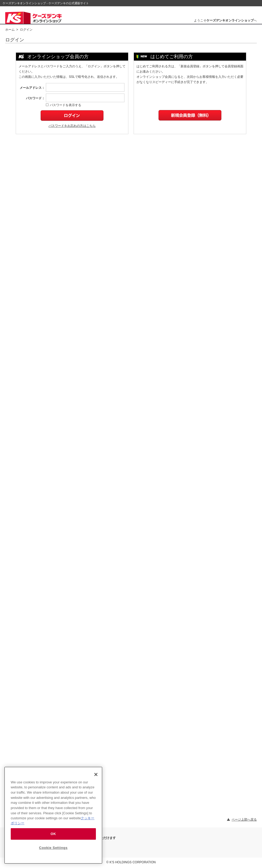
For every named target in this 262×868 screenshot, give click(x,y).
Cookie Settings (53, 848)
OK (53, 834)
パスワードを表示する (64, 105)
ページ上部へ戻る (244, 820)
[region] (53, 815)
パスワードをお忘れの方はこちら (72, 126)
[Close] (96, 774)
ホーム (10, 30)
